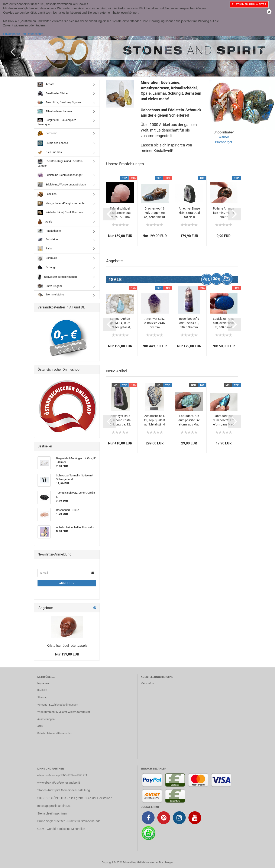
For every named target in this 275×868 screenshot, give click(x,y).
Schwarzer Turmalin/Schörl (57, 277)
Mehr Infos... (148, 683)
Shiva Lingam (50, 286)
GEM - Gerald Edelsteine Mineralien (61, 829)
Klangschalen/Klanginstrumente (61, 204)
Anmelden (67, 583)
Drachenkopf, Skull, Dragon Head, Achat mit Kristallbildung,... (155, 213)
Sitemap (42, 697)
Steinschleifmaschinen (52, 813)
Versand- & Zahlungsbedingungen (58, 705)
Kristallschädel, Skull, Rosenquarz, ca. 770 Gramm (120, 213)
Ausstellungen (46, 719)
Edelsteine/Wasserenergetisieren (62, 185)
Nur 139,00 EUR (67, 654)
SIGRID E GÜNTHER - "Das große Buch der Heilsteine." (75, 798)
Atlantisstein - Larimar (55, 111)
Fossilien (47, 194)
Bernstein (47, 133)
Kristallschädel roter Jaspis (67, 646)
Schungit (47, 267)
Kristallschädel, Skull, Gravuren (60, 212)
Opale (45, 222)
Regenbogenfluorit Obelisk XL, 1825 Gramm (189, 323)
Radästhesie (49, 231)
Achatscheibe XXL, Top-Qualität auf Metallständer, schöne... (155, 420)
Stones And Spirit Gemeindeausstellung (64, 790)
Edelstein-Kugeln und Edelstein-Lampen (60, 163)
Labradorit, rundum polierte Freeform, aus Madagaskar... (189, 420)
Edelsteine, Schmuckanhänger (60, 175)
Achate (46, 84)
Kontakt (42, 690)
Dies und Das (50, 152)
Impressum (44, 683)
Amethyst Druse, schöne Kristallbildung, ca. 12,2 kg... (120, 420)
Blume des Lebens (53, 143)
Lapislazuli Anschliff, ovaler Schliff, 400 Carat (224, 323)
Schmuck (47, 258)
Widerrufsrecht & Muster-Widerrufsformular (64, 712)
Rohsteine (48, 240)
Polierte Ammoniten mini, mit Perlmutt (224, 213)
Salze (45, 249)
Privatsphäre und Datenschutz (23, 34)
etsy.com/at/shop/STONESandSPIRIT (62, 775)
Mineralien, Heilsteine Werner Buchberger (148, 862)
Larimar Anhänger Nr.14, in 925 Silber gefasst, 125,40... (120, 323)
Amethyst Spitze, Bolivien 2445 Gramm (155, 323)
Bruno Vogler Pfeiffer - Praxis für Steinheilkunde (69, 821)
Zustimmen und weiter (249, 4)
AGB (40, 726)
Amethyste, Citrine (53, 93)
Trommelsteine (51, 295)
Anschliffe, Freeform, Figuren (59, 102)
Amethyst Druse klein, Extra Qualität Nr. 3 (189, 213)
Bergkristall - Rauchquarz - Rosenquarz (57, 122)
